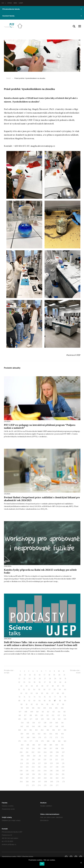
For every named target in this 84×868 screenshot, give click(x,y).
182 (59, 741)
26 (40, 679)
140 (57, 723)
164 (51, 734)
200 (21, 752)
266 (33, 782)
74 (40, 697)
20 (59, 675)
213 (51, 756)
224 (21, 763)
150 (20, 730)
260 (45, 778)
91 (27, 704)
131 (54, 719)
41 (65, 682)
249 (27, 774)
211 (40, 756)
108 (26, 712)
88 (60, 701)
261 (51, 778)
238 (57, 767)
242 (33, 771)
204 (45, 752)
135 (28, 723)
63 (32, 693)
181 (54, 741)
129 (42, 719)
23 (24, 679)
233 (27, 767)
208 (22, 756)
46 (42, 686)
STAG (10, 3)
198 (57, 749)
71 (24, 697)
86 (50, 701)
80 (19, 701)
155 (48, 730)
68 (58, 693)
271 (64, 782)
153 (36, 730)
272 (27, 785)
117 (25, 715)
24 (30, 679)
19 (54, 675)
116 (20, 715)
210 (34, 756)
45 (37, 686)
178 (37, 741)
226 (33, 763)
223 (62, 760)
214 (57, 756)
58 (55, 690)
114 (59, 712)
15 (35, 675)
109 (32, 712)
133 (65, 719)
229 (51, 763)
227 (39, 763)
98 (63, 704)
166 (62, 734)
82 (29, 701)
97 (58, 704)
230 (57, 763)
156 (54, 730)
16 (40, 675)
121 (47, 715)
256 (21, 778)
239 (63, 767)
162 (39, 734)
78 (60, 697)
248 (21, 774)
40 (60, 682)
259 (39, 778)
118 (31, 715)
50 (63, 686)
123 (59, 715)
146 (45, 726)
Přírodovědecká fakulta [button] (42, 9)
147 (51, 726)
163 (45, 734)
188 (45, 745)
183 (65, 741)
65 (42, 693)
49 (58, 686)
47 (47, 686)
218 (33, 760)
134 (22, 723)
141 (62, 723)
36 (40, 682)
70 (19, 697)
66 (47, 693)
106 (62, 708)
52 (24, 690)
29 (55, 679)
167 (22, 738)
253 (51, 774)
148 (57, 726)
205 (51, 752)
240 (21, 771)
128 (37, 719)
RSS (19, 856)
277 (57, 785)
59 (60, 690)
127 (31, 719)
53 (29, 690)
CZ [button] (4, 3)
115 (65, 712)
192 (22, 749)
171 (45, 738)
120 (42, 715)
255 (63, 774)
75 (45, 697)
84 (40, 701)
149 (63, 726)
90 (21, 704)
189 (51, 745)
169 (34, 738)
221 (51, 760)
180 (48, 741)
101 (33, 708)
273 (33, 785)
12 (20, 675)
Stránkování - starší (75, 672)
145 (39, 726)
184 (22, 745)
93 (37, 704)
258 (33, 778)
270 (58, 782)
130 (48, 719)
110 (37, 712)
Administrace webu (9, 856)
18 (49, 675)
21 (64, 675)
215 (62, 756)
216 (22, 760)
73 (34, 697)
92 (32, 704)
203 (39, 752)
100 (27, 708)
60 (65, 690)
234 (33, 767)
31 (65, 679)
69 (63, 693)
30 (60, 679)
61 (21, 693)
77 (55, 697)
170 (40, 738)
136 (34, 723)
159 (22, 734)
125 (19, 719)
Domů (9, 78)
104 (51, 708)
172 (51, 738)
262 (57, 778)
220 (45, 760)
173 (57, 738)
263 (63, 778)
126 (25, 719)
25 (35, 679)
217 (28, 760)
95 (47, 704)
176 (25, 741)
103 (45, 708)
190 (57, 745)
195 (39, 749)
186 (34, 745)
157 (59, 730)
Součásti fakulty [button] (42, 16)
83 (34, 701)
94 (42, 704)
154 (42, 730)
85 (45, 701)
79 (65, 697)
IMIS (15, 3)
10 (59, 671)
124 (64, 715)
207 (63, 752)
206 (57, 752)
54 (34, 690)
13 (25, 675)
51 (19, 690)
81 (24, 701)
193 (28, 749)
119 (36, 715)
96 (53, 704)
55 (39, 690)
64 (37, 693)
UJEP (21, 3)
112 (48, 712)
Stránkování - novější (9, 672)
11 (64, 671)
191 (62, 745)
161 (33, 734)
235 (39, 767)
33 (24, 682)
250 (34, 774)
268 (45, 782)
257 (27, 778)
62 (26, 693)
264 (21, 782)
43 (26, 686)
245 (51, 771)
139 (51, 723)
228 (45, 763)
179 (42, 741)
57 (50, 690)
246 (57, 771)
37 (45, 682)
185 (28, 745)
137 (39, 723)
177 (31, 741)
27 (45, 679)
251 (39, 774)
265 (27, 782)
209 (28, 756)
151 (25, 730)
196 (45, 749)
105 (56, 708)
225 (27, 763)
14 (30, 675)
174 (62, 738)
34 (29, 682)
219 (39, 760)
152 (31, 730)
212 (45, 756)
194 (33, 749)
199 (63, 749)
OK (42, 864)
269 (52, 782)
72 (29, 697)
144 (33, 726)
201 (27, 752)
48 (53, 686)
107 (20, 712)
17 (45, 675)
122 (53, 715)
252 (45, 774)
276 (51, 785)
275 (45, 785)
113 (54, 712)
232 (21, 767)
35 (35, 682)
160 (28, 734)
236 (45, 767)
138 (45, 723)
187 (39, 745)
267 (39, 782)
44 (32, 686)
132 (59, 719)
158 (65, 730)
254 (57, 774)
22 (19, 679)
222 (57, 760)
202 (33, 752)
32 (19, 682)
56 (44, 690)
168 (28, 738)
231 (63, 763)
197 (51, 749)
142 (22, 726)
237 (51, 767)
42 (21, 686)
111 (43, 712)
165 (57, 734)
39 (55, 682)
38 (50, 682)
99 (22, 708)
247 (63, 771)
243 (39, 771)
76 (50, 697)
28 (50, 679)
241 (27, 771)
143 (28, 726)
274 (39, 785)
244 (45, 771)
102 (39, 708)
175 (19, 741)
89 (65, 701)
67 (53, 693)
